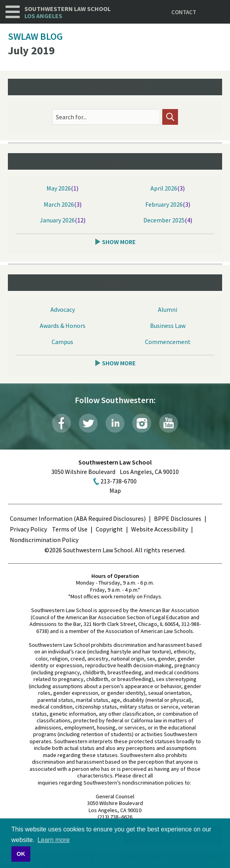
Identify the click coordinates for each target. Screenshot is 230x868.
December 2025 (164, 220)
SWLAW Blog (35, 36)
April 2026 (164, 188)
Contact (184, 12)
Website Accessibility (160, 529)
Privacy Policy (28, 529)
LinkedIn (115, 423)
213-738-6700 (119, 481)
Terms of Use (70, 529)
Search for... (71, 117)
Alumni (168, 309)
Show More (119, 242)
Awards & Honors (63, 326)
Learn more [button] (54, 840)
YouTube (169, 423)
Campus (62, 342)
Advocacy (63, 309)
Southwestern (68, 12)
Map (115, 490)
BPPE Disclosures (178, 518)
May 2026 (59, 188)
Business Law (168, 326)
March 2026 (59, 204)
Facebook (61, 423)
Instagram (142, 423)
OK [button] (21, 854)
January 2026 (57, 220)
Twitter (88, 423)
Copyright (109, 529)
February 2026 (164, 204)
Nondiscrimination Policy (44, 540)
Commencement (168, 342)
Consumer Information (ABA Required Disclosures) (78, 518)
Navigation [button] (13, 12)
